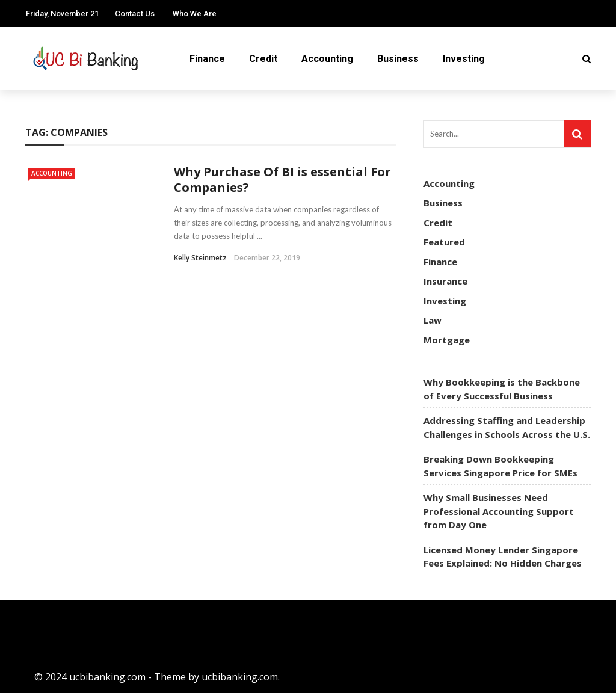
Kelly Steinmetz (200, 258)
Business (398, 59)
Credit (263, 59)
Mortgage (447, 340)
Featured (444, 242)
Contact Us (135, 14)
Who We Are (195, 14)
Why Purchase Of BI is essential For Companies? (282, 180)
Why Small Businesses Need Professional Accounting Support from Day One (499, 511)
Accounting (327, 59)
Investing (464, 59)
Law (433, 320)
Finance (207, 59)
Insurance (445, 281)
